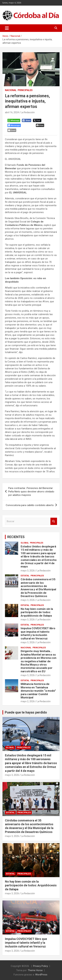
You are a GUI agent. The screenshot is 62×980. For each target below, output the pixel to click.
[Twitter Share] (37, 120)
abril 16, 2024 (12, 112)
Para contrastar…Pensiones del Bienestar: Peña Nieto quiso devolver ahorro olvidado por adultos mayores (31, 492)
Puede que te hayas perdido (26, 712)
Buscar (54, 521)
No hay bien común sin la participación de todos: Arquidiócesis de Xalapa (37, 612)
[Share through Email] (12, 130)
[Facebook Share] (27, 120)
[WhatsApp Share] (14, 120)
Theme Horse (35, 970)
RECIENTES (16, 537)
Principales (25, 90)
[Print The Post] (40, 125)
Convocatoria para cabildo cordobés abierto (30, 505)
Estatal (25, 576)
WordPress (41, 975)
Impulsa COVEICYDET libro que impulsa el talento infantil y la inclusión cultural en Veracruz (38, 633)
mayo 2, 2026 (28, 701)
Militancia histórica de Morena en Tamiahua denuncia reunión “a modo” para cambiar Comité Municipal (38, 691)
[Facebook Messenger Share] (14, 125)
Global (25, 543)
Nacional (11, 90)
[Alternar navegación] (7, 28)
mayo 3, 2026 (28, 571)
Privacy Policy (41, 966)
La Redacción (28, 112)
